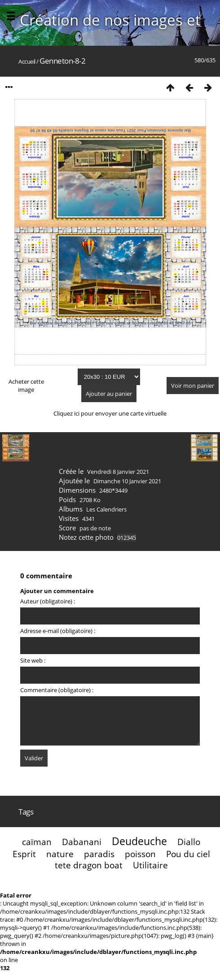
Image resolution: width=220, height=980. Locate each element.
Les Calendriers (106, 509)
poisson (140, 854)
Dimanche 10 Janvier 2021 (127, 481)
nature (60, 854)
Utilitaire (150, 865)
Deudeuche (139, 841)
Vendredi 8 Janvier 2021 (118, 472)
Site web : (33, 660)
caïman (37, 842)
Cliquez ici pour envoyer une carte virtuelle (110, 413)
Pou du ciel (188, 854)
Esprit (24, 854)
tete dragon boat (89, 865)
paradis (99, 854)
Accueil (27, 61)
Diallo (189, 842)
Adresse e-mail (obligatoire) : (58, 631)
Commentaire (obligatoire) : (57, 690)
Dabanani (82, 842)
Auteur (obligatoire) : (48, 601)
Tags (26, 812)
